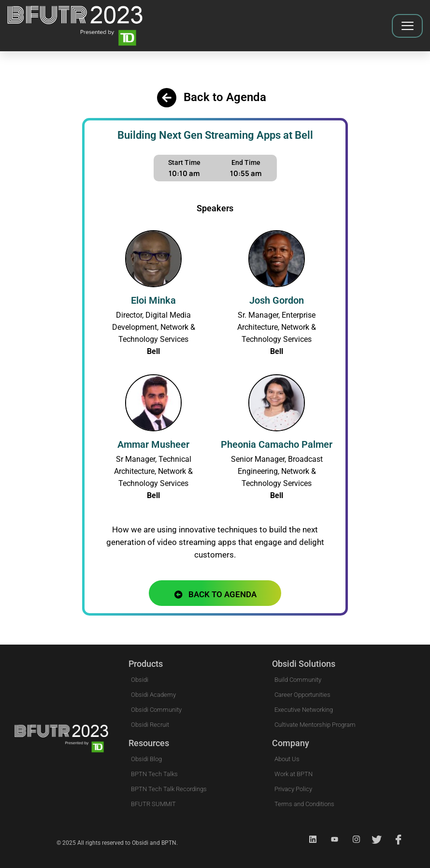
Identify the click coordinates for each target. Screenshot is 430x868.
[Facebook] (396, 839)
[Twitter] (374, 839)
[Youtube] (330, 839)
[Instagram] (352, 839)
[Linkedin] (309, 839)
